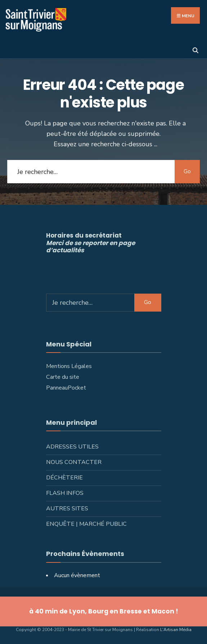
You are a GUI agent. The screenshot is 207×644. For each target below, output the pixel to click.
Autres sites (67, 509)
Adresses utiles (72, 447)
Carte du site (63, 377)
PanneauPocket (66, 388)
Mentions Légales (69, 366)
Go (187, 171)
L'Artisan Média (176, 630)
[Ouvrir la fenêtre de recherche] (195, 49)
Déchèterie (64, 478)
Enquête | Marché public (86, 524)
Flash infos (65, 493)
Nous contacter (74, 462)
